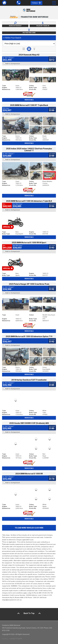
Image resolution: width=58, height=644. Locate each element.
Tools (36, 3)
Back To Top (29, 613)
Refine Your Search (12, 38)
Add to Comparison (13, 64)
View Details (29, 100)
